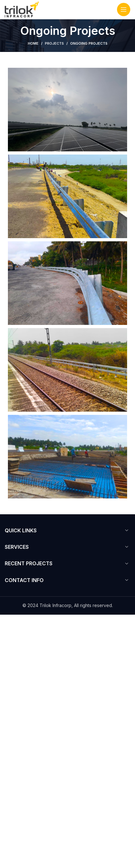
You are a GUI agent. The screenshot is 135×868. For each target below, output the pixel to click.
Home (33, 43)
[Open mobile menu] (124, 10)
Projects (54, 43)
